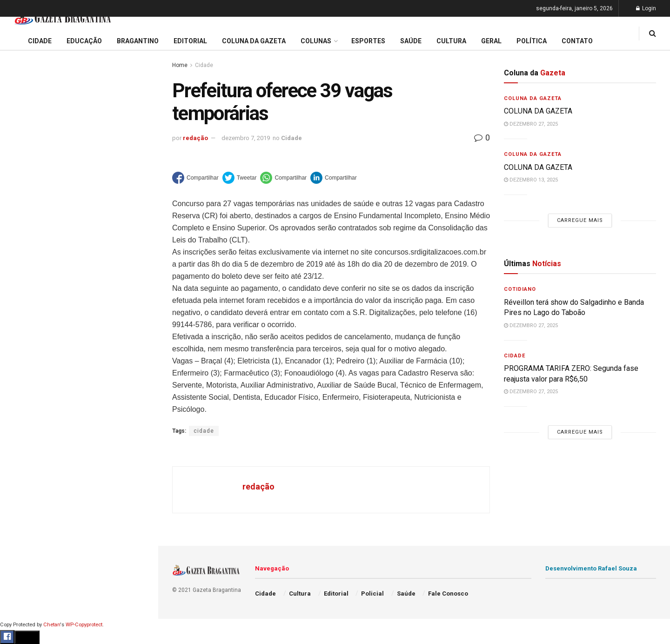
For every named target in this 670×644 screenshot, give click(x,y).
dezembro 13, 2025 (531, 180)
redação (195, 138)
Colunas (316, 41)
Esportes (23, 381)
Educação (25, 310)
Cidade (20, 292)
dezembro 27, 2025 (531, 124)
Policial (21, 416)
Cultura (21, 399)
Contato (577, 41)
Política (21, 434)
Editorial (23, 328)
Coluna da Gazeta (37, 346)
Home (180, 65)
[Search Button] (139, 557)
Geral (18, 470)
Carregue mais (79, 218)
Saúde (19, 452)
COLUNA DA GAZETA (539, 111)
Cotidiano (520, 289)
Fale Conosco (31, 488)
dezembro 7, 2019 (246, 138)
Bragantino (27, 363)
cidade (204, 431)
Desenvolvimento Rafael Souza (591, 568)
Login (646, 8)
